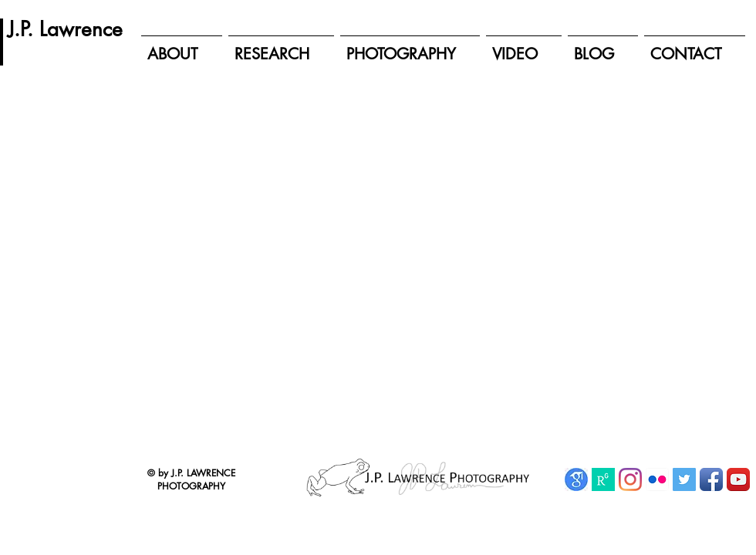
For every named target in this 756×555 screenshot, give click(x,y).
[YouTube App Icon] (738, 479)
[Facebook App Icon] (711, 479)
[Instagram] (630, 479)
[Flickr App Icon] (657, 479)
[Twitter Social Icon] (684, 479)
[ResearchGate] (603, 479)
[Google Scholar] (576, 479)
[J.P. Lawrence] (65, 29)
